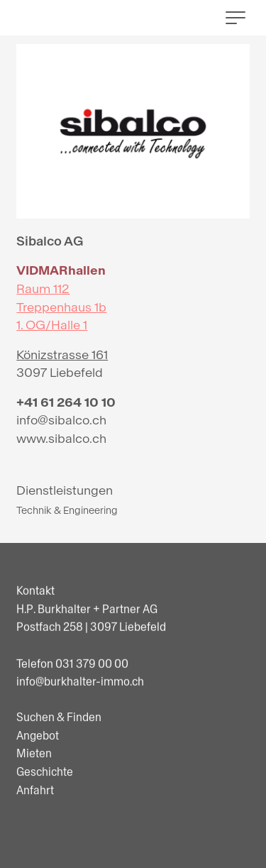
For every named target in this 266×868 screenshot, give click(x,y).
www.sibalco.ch (61, 439)
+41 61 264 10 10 (66, 403)
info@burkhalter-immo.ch (80, 692)
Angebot (38, 764)
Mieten (34, 782)
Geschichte (45, 801)
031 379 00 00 (92, 674)
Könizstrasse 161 (62, 355)
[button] (235, 18)
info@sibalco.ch (61, 421)
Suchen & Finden (59, 746)
